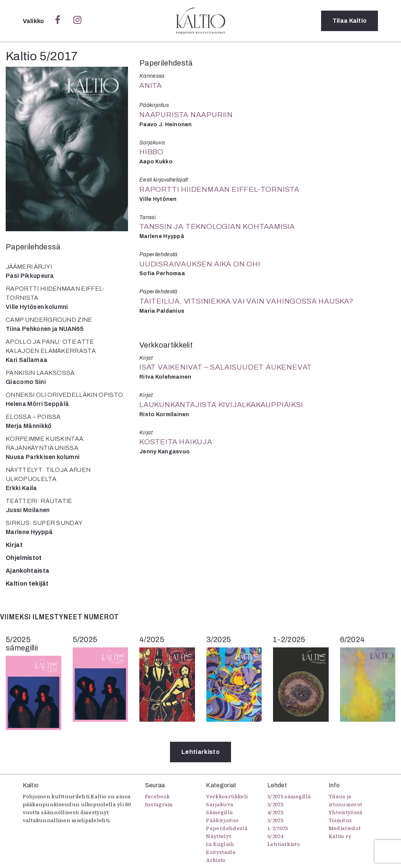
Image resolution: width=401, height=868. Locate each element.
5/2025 (275, 804)
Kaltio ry (340, 836)
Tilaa (350, 21)
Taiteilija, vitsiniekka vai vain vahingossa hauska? (247, 301)
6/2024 (275, 836)
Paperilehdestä (227, 828)
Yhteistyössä (346, 812)
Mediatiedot (345, 828)
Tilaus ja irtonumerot (346, 800)
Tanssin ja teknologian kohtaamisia (217, 226)
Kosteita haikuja (176, 442)
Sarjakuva (220, 804)
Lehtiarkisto (200, 752)
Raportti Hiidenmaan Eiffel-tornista (219, 189)
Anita (151, 85)
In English (220, 844)
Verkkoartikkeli (227, 796)
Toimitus (340, 820)
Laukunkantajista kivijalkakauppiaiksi (221, 405)
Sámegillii (219, 812)
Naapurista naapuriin (186, 115)
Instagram (159, 804)
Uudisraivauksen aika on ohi (200, 264)
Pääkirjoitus (222, 820)
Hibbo (151, 152)
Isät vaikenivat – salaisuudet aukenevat (226, 367)
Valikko (34, 21)
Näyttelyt (218, 836)
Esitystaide (221, 852)
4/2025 (275, 812)
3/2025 (275, 820)
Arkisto (216, 860)
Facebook (158, 796)
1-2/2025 (278, 828)
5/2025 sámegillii (289, 796)
